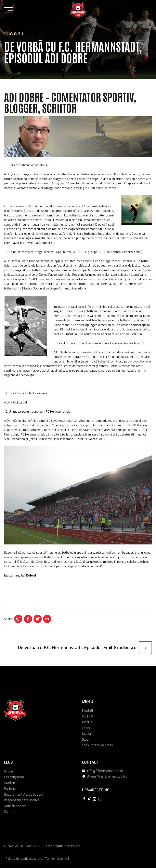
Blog (85, 739)
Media (86, 734)
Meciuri (87, 722)
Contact (10, 812)
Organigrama (14, 777)
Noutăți (87, 710)
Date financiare (15, 806)
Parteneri (11, 789)
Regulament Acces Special (24, 794)
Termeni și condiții (57, 859)
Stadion (10, 783)
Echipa (87, 728)
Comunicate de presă (98, 745)
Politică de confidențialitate (24, 859)
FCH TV (88, 716)
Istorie (9, 771)
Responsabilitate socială (22, 800)
